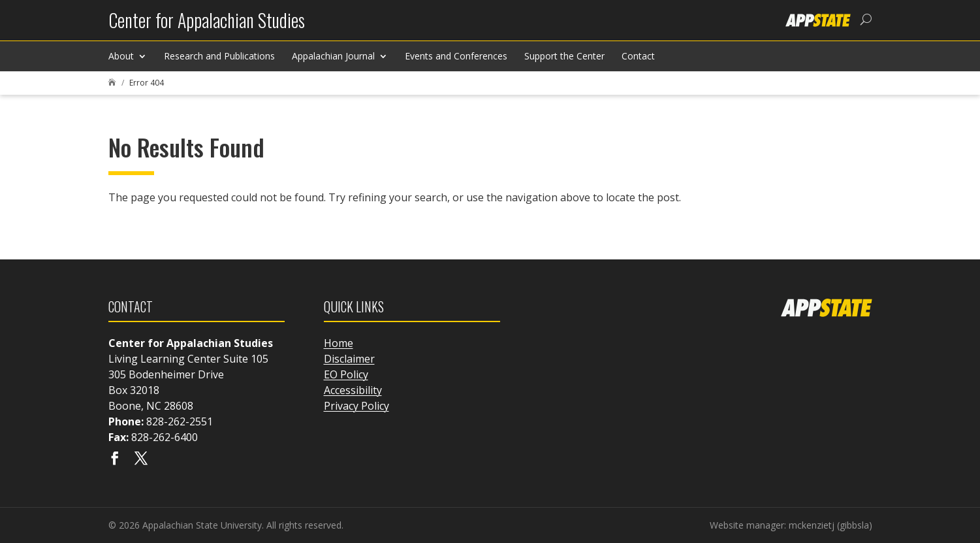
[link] (207, 25)
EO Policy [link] (346, 374)
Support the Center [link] (564, 56)
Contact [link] (638, 56)
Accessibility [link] (353, 390)
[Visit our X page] (141, 459)
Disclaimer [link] (349, 359)
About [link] (121, 56)
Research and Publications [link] (219, 56)
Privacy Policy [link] (356, 406)
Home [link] (339, 343)
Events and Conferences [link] (456, 56)
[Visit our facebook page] (115, 459)
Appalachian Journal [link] (333, 56)
